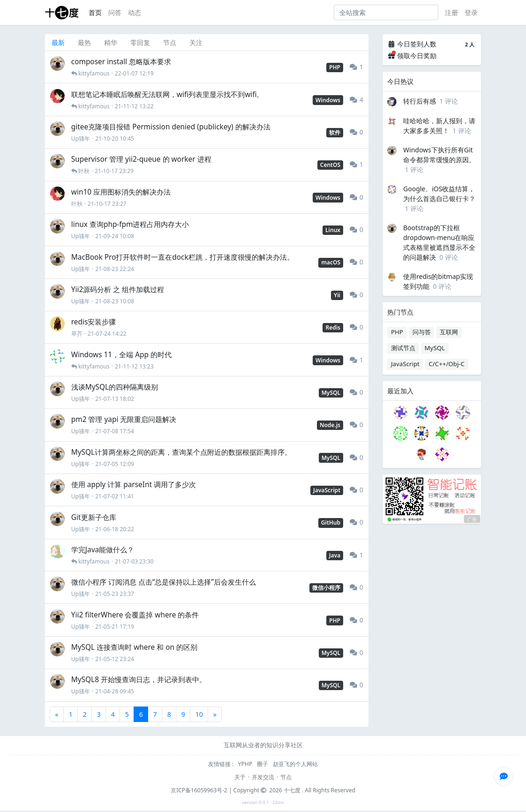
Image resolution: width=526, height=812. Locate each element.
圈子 (263, 764)
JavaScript (405, 364)
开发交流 (263, 777)
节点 (170, 42)
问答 (115, 12)
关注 (196, 42)
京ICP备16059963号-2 (199, 790)
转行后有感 (420, 101)
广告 (472, 519)
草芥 (77, 334)
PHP (397, 332)
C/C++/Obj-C (447, 364)
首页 (95, 12)
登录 (471, 12)
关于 (240, 777)
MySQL (435, 348)
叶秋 (84, 171)
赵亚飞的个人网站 (295, 764)
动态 (135, 12)
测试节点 (403, 348)
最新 (58, 42)
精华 (111, 42)
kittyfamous (94, 73)
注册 (451, 12)
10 (199, 714)
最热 (84, 42)
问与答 (422, 332)
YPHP (246, 764)
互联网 (449, 332)
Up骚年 (81, 139)
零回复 (140, 42)
